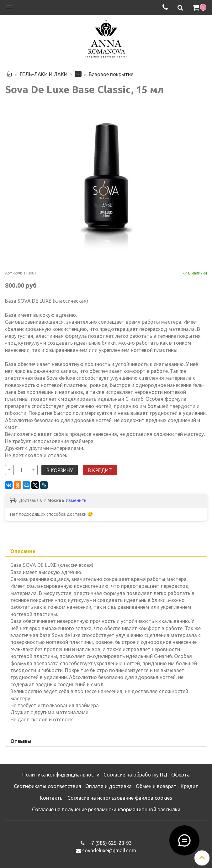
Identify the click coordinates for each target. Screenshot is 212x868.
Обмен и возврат (156, 786)
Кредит (189, 786)
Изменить (76, 500)
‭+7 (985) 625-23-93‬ (109, 843)
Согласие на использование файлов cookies (120, 798)
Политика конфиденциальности (61, 775)
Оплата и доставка (109, 786)
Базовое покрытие (111, 74)
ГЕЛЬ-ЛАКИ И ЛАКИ (44, 74)
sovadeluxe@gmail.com (109, 850)
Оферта (180, 775)
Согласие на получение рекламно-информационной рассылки (106, 809)
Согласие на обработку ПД (135, 775)
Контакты (52, 798)
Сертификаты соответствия (48, 786)
